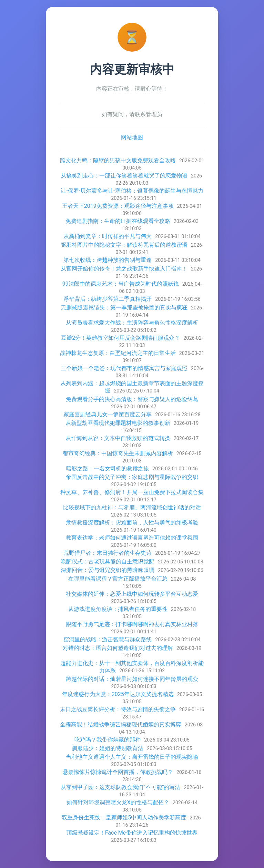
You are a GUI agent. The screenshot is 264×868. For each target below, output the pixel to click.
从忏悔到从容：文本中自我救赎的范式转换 (118, 438)
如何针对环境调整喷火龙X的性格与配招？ (118, 802)
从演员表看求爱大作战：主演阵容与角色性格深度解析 (132, 323)
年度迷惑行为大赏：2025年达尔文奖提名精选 (118, 694)
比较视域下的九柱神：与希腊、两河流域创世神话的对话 (132, 507)
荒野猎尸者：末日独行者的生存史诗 (108, 553)
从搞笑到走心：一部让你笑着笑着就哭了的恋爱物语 (124, 176)
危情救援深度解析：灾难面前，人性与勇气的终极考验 (132, 523)
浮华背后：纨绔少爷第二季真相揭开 (108, 299)
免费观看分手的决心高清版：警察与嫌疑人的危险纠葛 (132, 399)
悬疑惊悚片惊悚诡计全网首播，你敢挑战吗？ (118, 772)
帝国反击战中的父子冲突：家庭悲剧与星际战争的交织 (132, 477)
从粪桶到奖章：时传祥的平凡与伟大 (108, 236)
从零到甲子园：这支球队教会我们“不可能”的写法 (120, 787)
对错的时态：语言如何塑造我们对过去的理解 (118, 648)
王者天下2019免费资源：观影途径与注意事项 (118, 206)
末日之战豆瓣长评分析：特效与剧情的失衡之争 (118, 709)
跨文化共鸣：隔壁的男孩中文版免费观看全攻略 (118, 160)
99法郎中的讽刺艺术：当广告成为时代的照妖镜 (121, 284)
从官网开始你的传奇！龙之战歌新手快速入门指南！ (124, 269)
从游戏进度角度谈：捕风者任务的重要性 (118, 609)
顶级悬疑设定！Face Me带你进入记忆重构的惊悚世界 (132, 833)
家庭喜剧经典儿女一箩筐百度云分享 (108, 414)
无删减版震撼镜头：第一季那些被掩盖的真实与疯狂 (124, 308)
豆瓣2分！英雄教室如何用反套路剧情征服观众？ (120, 338)
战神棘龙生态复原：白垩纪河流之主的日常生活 (118, 353)
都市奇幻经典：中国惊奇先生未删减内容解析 (118, 453)
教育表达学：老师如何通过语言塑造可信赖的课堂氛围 (132, 538)
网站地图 (132, 137)
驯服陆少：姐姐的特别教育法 (108, 748)
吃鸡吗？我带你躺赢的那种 (108, 740)
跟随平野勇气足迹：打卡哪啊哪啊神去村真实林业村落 (132, 624)
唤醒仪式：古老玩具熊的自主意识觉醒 (108, 561)
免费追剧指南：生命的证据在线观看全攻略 (118, 221)
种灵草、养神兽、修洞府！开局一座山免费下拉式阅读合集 (132, 492)
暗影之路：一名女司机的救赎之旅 (108, 468)
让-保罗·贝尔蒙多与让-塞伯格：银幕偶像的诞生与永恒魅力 (132, 191)
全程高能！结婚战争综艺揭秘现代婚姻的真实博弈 (121, 724)
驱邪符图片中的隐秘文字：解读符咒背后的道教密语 (124, 245)
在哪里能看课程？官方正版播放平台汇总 (118, 579)
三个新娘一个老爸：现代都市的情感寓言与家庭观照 (124, 368)
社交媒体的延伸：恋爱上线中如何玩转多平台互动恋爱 (132, 594)
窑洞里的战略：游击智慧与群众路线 (108, 639)
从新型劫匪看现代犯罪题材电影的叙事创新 (118, 423)
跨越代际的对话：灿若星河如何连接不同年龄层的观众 (132, 679)
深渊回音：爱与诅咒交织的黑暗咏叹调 (108, 570)
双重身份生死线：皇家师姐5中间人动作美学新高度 (124, 818)
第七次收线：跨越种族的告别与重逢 (108, 260)
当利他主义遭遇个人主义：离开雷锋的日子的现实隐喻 (132, 757)
